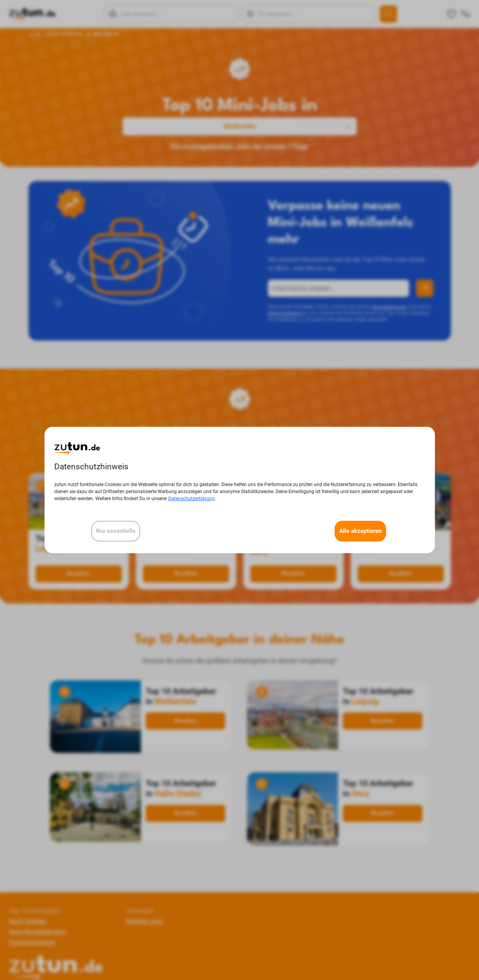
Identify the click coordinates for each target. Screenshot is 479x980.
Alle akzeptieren (360, 531)
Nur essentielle (116, 531)
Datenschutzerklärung (191, 499)
